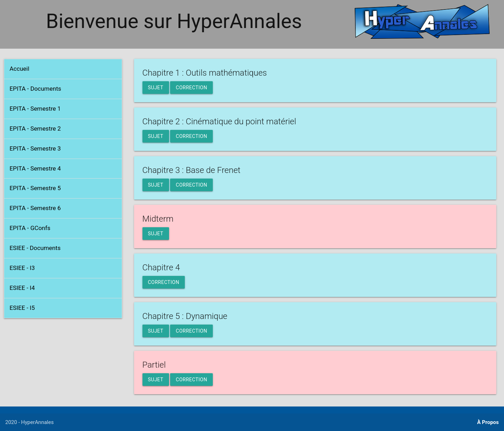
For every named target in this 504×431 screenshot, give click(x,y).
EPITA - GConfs (30, 228)
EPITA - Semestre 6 (35, 208)
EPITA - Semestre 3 (35, 148)
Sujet (156, 88)
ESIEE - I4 (22, 288)
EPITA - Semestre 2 (35, 128)
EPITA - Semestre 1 (35, 109)
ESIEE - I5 (22, 308)
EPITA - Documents (35, 89)
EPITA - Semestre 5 (35, 188)
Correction (191, 88)
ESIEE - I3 (22, 268)
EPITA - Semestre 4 (35, 168)
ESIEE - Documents (35, 248)
